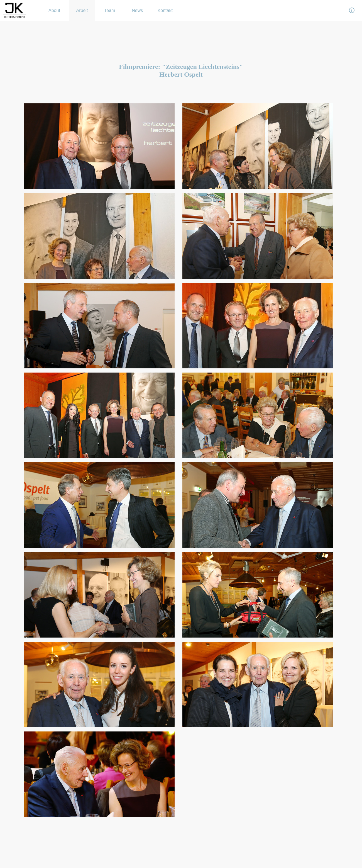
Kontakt (165, 10)
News (137, 10)
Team (110, 10)
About (54, 10)
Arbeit (82, 10)
